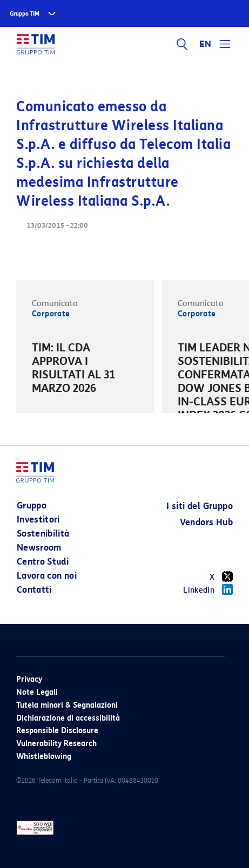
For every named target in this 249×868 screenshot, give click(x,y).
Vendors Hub (206, 522)
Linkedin (208, 589)
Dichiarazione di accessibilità (68, 718)
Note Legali (37, 692)
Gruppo (32, 506)
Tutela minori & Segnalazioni (67, 705)
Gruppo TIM (25, 14)
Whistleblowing (44, 757)
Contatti (34, 590)
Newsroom (39, 548)
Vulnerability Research (56, 744)
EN (205, 44)
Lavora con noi (47, 576)
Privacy (29, 679)
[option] (85, 370)
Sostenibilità (43, 534)
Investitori (38, 520)
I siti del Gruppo (200, 506)
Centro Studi (43, 562)
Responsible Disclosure (57, 731)
